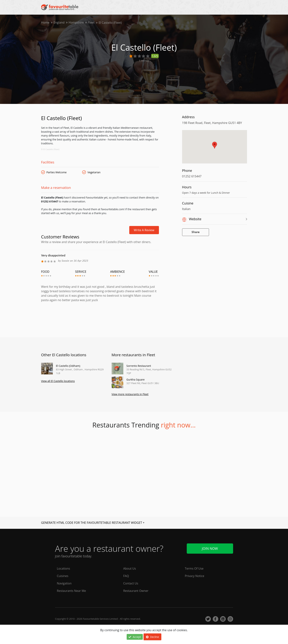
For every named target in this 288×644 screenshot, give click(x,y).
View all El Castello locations (58, 381)
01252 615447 (192, 176)
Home (45, 23)
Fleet (91, 23)
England (59, 23)
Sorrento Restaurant (139, 366)
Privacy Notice (195, 576)
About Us (130, 569)
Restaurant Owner (136, 591)
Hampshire (76, 23)
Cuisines (63, 576)
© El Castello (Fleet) (50, 149)
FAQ (126, 576)
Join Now (210, 548)
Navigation (64, 584)
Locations (64, 569)
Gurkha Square (136, 380)
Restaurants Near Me (72, 591)
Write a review (144, 230)
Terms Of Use (194, 569)
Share (196, 232)
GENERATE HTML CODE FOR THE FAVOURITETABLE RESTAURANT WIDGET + (93, 523)
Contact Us (131, 584)
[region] (215, 149)
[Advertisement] (100, 318)
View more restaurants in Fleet (130, 394)
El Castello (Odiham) (68, 366)
